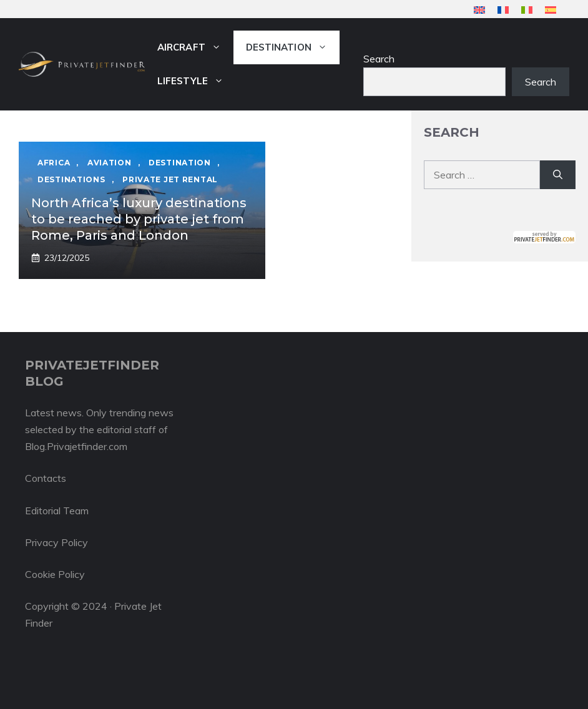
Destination (293, 47)
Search (379, 59)
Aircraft (195, 47)
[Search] (558, 175)
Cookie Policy (55, 574)
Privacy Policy (56, 542)
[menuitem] (479, 10)
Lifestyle (197, 81)
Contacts (46, 478)
